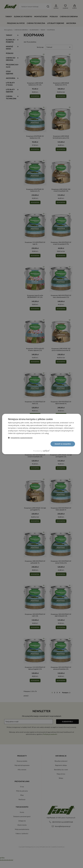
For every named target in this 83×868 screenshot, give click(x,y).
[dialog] (41, 434)
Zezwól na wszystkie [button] (63, 444)
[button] (20, 438)
